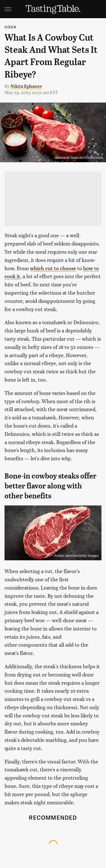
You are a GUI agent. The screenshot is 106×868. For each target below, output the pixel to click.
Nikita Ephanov (26, 86)
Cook (11, 27)
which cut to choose (53, 268)
